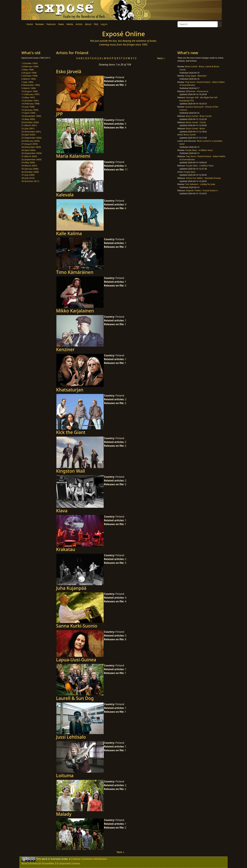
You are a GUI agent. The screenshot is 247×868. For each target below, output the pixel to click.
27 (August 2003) (30, 144)
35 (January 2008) (30, 169)
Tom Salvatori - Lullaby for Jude (200, 184)
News (61, 24)
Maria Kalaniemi (73, 156)
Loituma (65, 775)
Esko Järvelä (69, 71)
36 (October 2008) (30, 172)
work (45, 859)
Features (51, 24)
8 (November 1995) (31, 85)
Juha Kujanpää (71, 588)
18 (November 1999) (31, 116)
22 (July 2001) (28, 128)
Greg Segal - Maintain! (196, 76)
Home (30, 24)
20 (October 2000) (30, 122)
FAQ (96, 24)
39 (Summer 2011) (30, 181)
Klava (62, 511)
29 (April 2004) (28, 150)
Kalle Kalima (69, 233)
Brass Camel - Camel (196, 122)
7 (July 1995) (27, 82)
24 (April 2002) (28, 135)
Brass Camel (190, 135)
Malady (64, 814)
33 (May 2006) (28, 162)
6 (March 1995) (29, 79)
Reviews (40, 24)
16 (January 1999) (30, 110)
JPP (59, 114)
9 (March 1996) (29, 88)
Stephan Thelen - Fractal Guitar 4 (202, 190)
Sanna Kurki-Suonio (77, 626)
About (88, 24)
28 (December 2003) (31, 147)
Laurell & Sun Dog (75, 698)
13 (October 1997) (30, 101)
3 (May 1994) (28, 70)
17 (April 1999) (28, 113)
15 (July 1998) (28, 107)
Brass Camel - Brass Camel (199, 116)
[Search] (198, 24)
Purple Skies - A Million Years (199, 150)
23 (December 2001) (31, 132)
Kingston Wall (70, 471)
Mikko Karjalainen (75, 311)
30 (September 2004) (32, 153)
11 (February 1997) (30, 94)
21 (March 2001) (29, 125)
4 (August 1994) (29, 73)
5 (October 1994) (29, 76)
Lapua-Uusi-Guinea (76, 660)
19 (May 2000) (28, 119)
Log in (104, 24)
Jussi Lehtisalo (71, 737)
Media (70, 24)
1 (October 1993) (29, 63)
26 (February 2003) (30, 141)
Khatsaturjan (70, 390)
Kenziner (65, 349)
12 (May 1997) (28, 97)
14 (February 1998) (30, 104)
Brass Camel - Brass (195, 128)
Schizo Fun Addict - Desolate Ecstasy (203, 178)
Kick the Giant (71, 432)
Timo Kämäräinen (75, 272)
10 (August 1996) (30, 91)
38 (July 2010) (28, 178)
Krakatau (66, 549)
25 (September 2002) (32, 138)
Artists (79, 24)
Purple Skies (190, 172)
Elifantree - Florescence (197, 91)
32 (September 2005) (32, 159)
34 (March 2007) (29, 166)
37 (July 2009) (28, 175)
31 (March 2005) (29, 156)
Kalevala (65, 195)
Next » (161, 58)
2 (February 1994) (30, 66)
